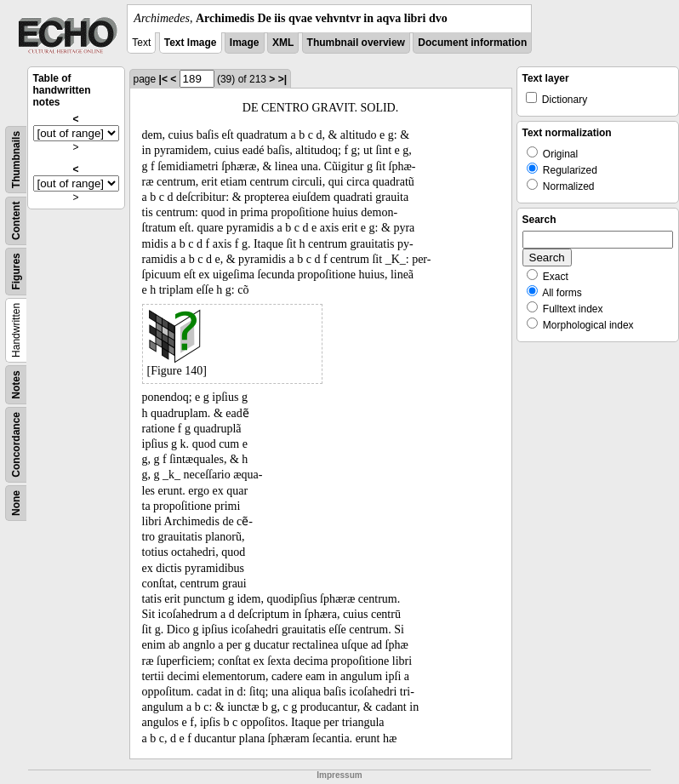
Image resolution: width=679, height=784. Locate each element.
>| (282, 79)
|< (163, 79)
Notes (16, 384)
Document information (472, 43)
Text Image (191, 43)
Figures (16, 271)
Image (245, 43)
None (16, 503)
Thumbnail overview (356, 43)
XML (283, 43)
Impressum (339, 775)
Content (16, 221)
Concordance (16, 445)
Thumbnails (16, 160)
